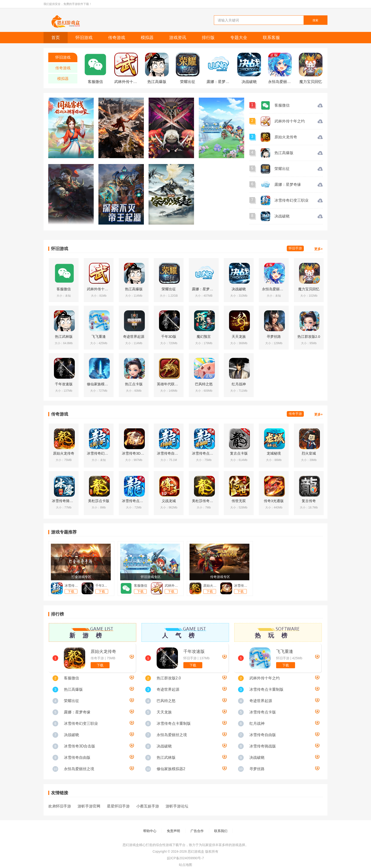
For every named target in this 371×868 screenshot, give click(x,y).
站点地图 (185, 865)
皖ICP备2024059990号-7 (185, 858)
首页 (56, 38)
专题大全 (239, 38)
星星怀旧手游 (118, 806)
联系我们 (221, 831)
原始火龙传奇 (103, 651)
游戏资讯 (178, 38)
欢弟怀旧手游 (60, 806)
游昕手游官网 (89, 806)
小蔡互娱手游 (148, 806)
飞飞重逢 (285, 651)
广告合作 (197, 831)
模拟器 (147, 38)
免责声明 (173, 831)
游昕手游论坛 (177, 806)
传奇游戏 (117, 38)
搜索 (315, 20)
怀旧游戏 (84, 38)
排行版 (208, 38)
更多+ (318, 249)
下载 (100, 665)
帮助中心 (150, 831)
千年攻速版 (194, 651)
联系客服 (271, 38)
